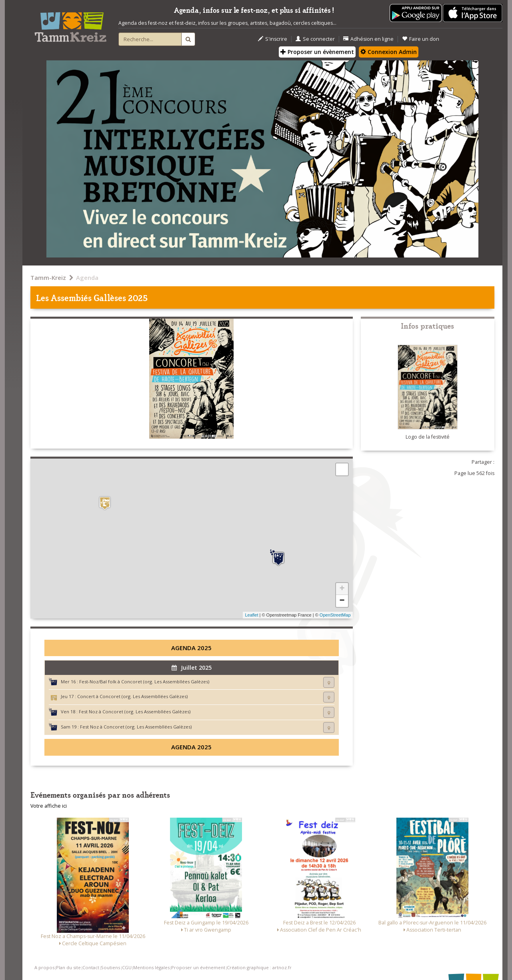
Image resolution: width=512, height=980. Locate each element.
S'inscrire (273, 39)
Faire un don (421, 39)
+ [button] (342, 589)
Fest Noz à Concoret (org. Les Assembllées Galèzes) (135, 712)
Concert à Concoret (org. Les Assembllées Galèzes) (132, 696)
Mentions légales (151, 967)
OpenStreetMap (335, 615)
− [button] (342, 601)
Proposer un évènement (317, 52)
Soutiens (110, 967)
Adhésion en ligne (368, 39)
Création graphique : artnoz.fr (259, 967)
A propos (44, 967)
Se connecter (315, 39)
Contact (91, 967)
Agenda (87, 277)
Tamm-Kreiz (48, 277)
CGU (127, 967)
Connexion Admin (389, 52)
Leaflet (251, 615)
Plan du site (68, 967)
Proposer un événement (198, 967)
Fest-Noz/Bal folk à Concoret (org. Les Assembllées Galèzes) (144, 682)
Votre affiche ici (49, 806)
